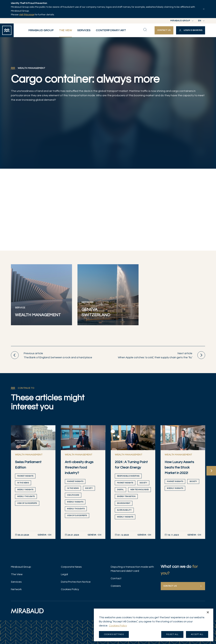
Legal (64, 574)
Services (16, 582)
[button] (191, 30)
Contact (116, 578)
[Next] (211, 471)
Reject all (172, 634)
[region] (154, 625)
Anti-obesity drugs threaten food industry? (79, 467)
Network (16, 589)
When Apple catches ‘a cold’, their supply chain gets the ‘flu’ (161, 355)
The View (17, 574)
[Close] (208, 612)
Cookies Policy (70, 589)
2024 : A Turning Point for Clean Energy (131, 465)
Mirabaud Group (21, 567)
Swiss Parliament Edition (28, 465)
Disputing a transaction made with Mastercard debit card (132, 569)
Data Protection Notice (76, 582)
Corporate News (71, 567)
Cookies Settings (114, 634)
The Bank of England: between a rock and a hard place (52, 355)
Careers (116, 586)
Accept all (197, 634)
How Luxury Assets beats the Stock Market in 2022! (179, 467)
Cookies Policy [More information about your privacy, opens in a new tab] (118, 626)
